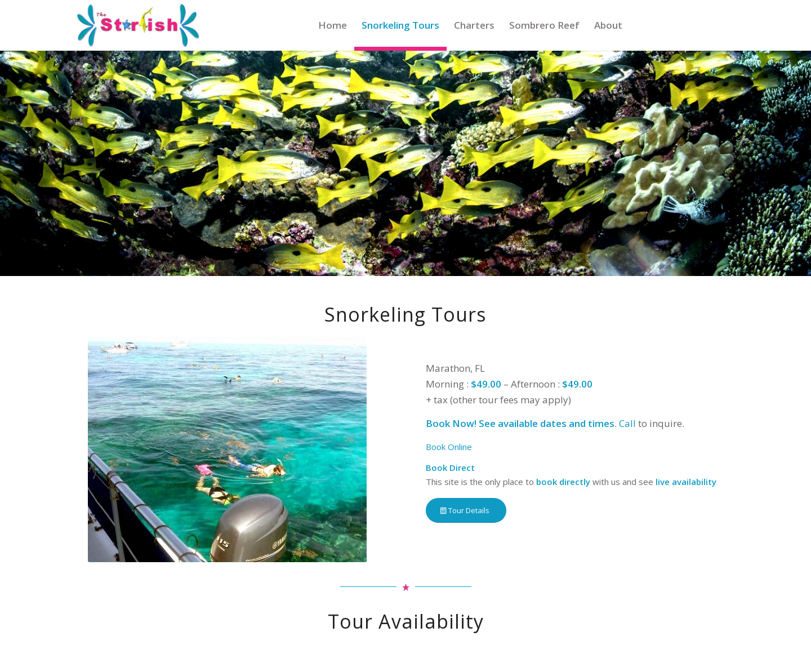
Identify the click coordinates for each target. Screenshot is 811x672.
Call (627, 423)
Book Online (449, 447)
